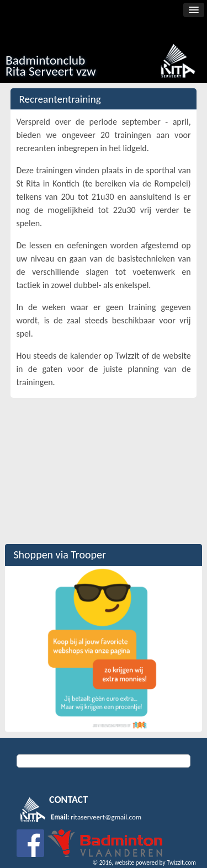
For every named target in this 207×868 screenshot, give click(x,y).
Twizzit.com (181, 862)
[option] (103, 649)
